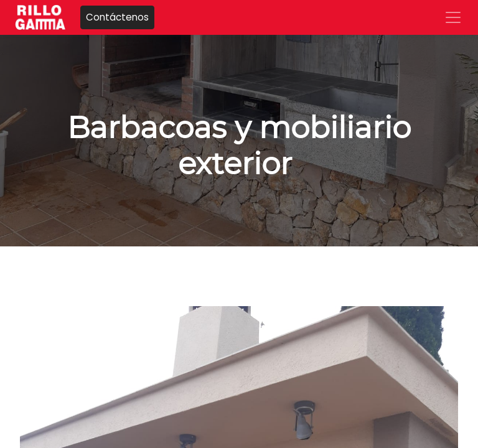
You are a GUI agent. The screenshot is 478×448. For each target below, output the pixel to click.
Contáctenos (117, 17)
